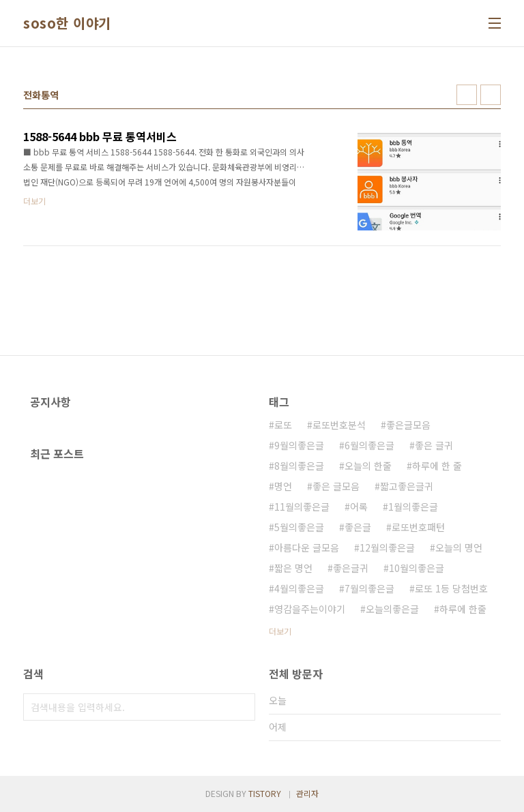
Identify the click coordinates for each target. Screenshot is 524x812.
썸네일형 (467, 95)
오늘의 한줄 (368, 466)
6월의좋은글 (369, 445)
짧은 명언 (293, 568)
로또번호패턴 (418, 527)
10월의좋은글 (417, 568)
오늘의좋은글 (392, 609)
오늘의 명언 (459, 547)
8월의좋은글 (299, 466)
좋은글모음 (408, 425)
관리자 (307, 793)
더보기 (280, 631)
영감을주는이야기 (310, 609)
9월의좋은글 (299, 445)
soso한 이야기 (67, 23)
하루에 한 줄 (437, 466)
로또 (283, 425)
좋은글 (358, 527)
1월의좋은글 (413, 507)
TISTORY (265, 793)
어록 (359, 507)
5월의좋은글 (299, 527)
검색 (242, 707)
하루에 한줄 (463, 609)
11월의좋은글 (302, 507)
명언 (283, 486)
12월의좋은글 (387, 547)
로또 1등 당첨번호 (451, 588)
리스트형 (491, 95)
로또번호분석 (339, 425)
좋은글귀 (351, 568)
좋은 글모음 (336, 486)
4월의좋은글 (299, 588)
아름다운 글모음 (307, 547)
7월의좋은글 (369, 588)
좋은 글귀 (434, 445)
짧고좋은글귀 (407, 486)
